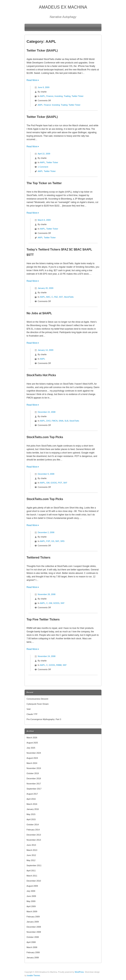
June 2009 (31, 896)
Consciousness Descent (37, 699)
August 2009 (32, 886)
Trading (67, 96)
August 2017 (32, 794)
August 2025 (32, 743)
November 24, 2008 (47, 656)
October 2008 (33, 937)
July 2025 (31, 748)
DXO (49, 421)
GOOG (54, 483)
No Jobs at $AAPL (39, 313)
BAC (48, 297)
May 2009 (31, 901)
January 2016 (33, 809)
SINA (61, 421)
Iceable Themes (33, 976)
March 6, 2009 (44, 220)
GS (53, 541)
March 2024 (32, 763)
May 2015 (31, 814)
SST (61, 297)
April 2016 (31, 799)
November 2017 (34, 784)
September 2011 (34, 865)
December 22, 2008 (47, 412)
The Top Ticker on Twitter (44, 183)
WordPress (79, 972)
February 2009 (33, 917)
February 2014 (33, 830)
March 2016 (32, 804)
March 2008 (32, 947)
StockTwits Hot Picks (41, 375)
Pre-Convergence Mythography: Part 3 (44, 719)
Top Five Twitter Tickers (43, 619)
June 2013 (31, 845)
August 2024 (32, 758)
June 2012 (31, 855)
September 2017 (34, 789)
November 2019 (34, 768)
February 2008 (33, 952)
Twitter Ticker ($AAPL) (42, 51)
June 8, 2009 (44, 87)
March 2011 (32, 876)
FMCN (55, 421)
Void (28, 709)
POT (60, 483)
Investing (59, 96)
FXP (48, 541)
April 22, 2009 (44, 154)
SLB (66, 421)
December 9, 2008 (46, 474)
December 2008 (34, 927)
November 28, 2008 (47, 594)
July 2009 (31, 891)
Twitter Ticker (78, 96)
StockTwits (69, 297)
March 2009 (32, 911)
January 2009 (33, 922)
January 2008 (33, 958)
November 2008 (34, 932)
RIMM (59, 665)
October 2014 (33, 825)
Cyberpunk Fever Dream (38, 704)
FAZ (56, 297)
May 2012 (31, 860)
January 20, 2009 (46, 288)
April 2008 (31, 942)
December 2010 (34, 881)
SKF (65, 483)
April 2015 (31, 819)
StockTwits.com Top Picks (45, 437)
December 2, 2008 (46, 532)
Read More (32, 80)
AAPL (42, 96)
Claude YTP (32, 714)
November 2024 (34, 753)
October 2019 (33, 773)
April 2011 (31, 871)
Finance (50, 96)
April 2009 (31, 906)
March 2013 (32, 850)
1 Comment (43, 167)
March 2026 (32, 738)
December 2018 (34, 778)
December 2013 (34, 835)
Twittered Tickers (38, 558)
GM (48, 483)
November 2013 (34, 840)
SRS (63, 541)
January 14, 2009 (46, 350)
